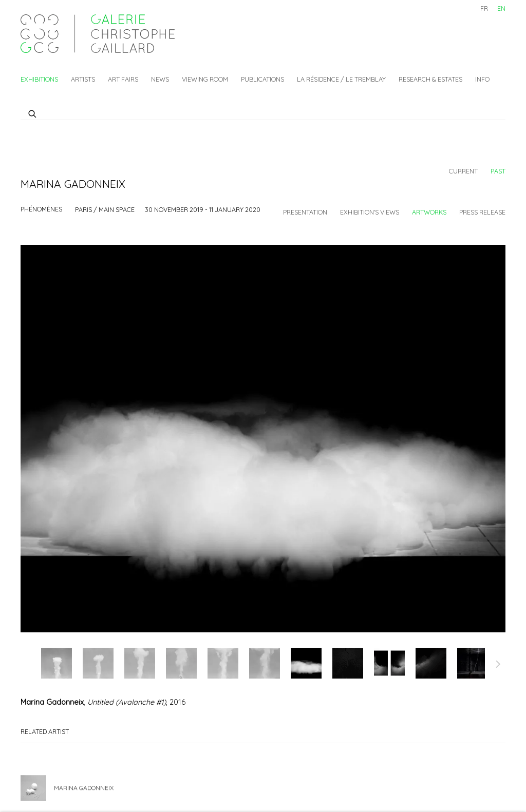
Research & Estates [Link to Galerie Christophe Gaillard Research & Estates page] (430, 79)
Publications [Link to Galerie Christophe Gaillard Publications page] (262, 79)
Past (498, 171)
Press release (482, 212)
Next (498, 666)
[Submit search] (33, 112)
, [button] (57, 663)
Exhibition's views (370, 212)
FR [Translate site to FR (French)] (484, 8)
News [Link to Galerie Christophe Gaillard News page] (160, 79)
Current (463, 171)
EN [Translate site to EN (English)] (501, 8)
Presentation (305, 212)
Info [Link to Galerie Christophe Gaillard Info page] (482, 79)
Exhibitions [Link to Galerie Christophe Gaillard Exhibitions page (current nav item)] (39, 79)
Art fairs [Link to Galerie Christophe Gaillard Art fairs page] (123, 79)
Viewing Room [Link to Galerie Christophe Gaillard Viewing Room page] (205, 79)
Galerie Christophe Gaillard (98, 34)
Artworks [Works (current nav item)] (429, 212)
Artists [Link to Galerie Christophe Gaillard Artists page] (83, 79)
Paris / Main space (105, 209)
